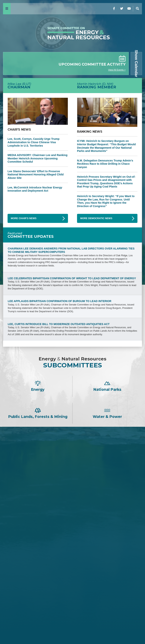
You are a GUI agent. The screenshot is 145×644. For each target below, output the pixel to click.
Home (10, 631)
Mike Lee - (72, 454)
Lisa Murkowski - (72, 514)
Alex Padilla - (72, 607)
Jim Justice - (72, 489)
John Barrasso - (73, 464)
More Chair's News (24, 218)
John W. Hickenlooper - (72, 600)
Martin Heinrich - (72, 559)
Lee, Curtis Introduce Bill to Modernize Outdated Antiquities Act (59, 324)
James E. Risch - (72, 470)
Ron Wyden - (72, 569)
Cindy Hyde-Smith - (72, 508)
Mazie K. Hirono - (72, 581)
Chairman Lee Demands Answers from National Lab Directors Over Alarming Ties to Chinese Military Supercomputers (71, 250)
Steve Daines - (72, 476)
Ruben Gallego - (72, 613)
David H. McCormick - (72, 495)
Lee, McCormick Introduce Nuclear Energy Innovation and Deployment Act (35, 189)
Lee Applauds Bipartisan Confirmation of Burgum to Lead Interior (60, 301)
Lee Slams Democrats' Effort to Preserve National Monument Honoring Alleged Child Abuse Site (36, 175)
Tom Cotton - (72, 483)
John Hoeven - (73, 520)
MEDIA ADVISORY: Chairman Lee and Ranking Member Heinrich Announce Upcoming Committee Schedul (37, 158)
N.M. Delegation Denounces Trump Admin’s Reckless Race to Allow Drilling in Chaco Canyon (105, 164)
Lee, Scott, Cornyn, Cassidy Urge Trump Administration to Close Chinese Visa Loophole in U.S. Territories (34, 142)
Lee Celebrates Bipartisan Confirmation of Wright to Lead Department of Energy (72, 278)
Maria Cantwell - (72, 575)
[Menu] (7, 9)
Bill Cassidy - (72, 501)
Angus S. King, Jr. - (73, 588)
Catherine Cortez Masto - (72, 594)
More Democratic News (96, 218)
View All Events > (117, 70)
